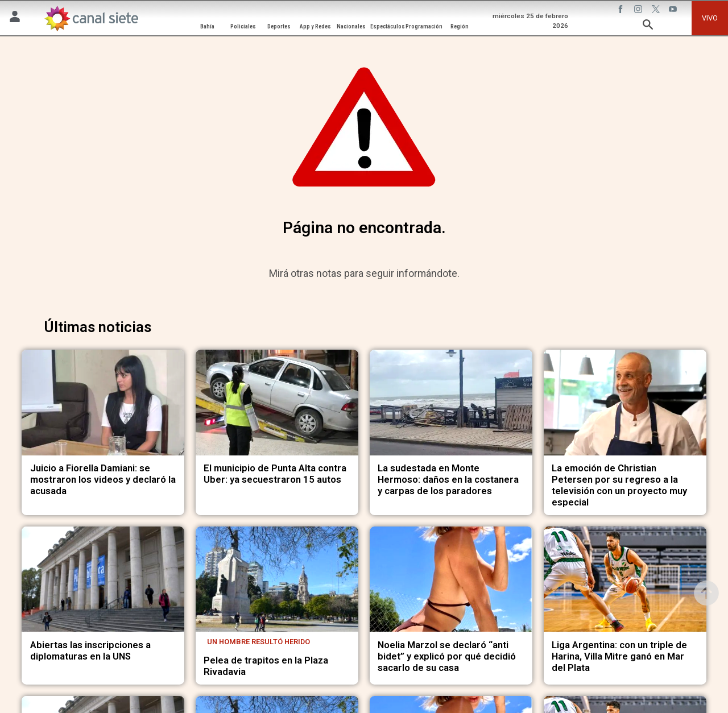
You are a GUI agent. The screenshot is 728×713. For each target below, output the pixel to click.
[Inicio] (91, 18)
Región (460, 26)
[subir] (706, 593)
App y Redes (315, 26)
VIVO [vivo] (710, 18)
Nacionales (351, 26)
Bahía (207, 26)
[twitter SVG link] (657, 11)
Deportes (279, 26)
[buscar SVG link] (648, 26)
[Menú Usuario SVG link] (15, 18)
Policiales (243, 26)
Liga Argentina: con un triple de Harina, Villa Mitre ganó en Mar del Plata (619, 656)
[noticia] (103, 403)
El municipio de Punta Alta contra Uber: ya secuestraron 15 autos (275, 474)
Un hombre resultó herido (258, 642)
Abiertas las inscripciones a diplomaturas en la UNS (90, 651)
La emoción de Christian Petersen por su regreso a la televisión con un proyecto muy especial (619, 485)
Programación (424, 26)
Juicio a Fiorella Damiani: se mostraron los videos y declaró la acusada (103, 480)
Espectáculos (388, 26)
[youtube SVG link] (674, 11)
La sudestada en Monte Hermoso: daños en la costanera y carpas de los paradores (448, 480)
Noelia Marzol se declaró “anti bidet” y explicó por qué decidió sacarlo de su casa (447, 656)
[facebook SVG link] (622, 11)
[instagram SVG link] (639, 11)
